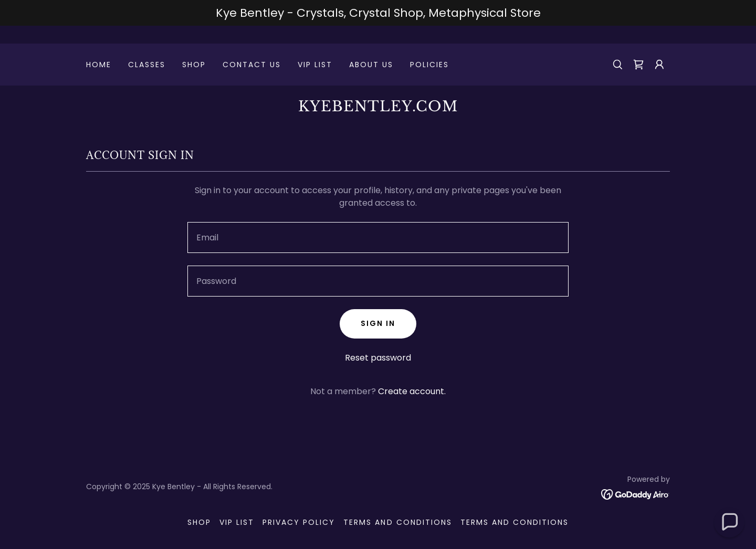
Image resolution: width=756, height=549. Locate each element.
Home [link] (99, 65)
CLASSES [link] (147, 65)
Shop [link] (194, 65)
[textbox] (378, 237)
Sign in (378, 323)
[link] (638, 65)
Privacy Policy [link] (299, 522)
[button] (659, 65)
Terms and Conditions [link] (397, 522)
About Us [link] (371, 65)
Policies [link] (429, 65)
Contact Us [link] (252, 65)
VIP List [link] (315, 65)
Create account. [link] (412, 391)
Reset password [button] (378, 358)
